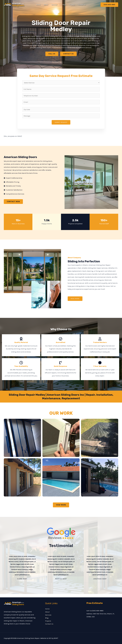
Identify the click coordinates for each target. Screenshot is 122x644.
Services (55, 5)
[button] (58, 5)
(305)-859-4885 (98, 611)
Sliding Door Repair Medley (61, 26)
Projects (71, 5)
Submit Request (61, 122)
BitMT (56, 638)
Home (39, 5)
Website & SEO (46, 638)
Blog (64, 5)
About (47, 5)
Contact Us (81, 5)
